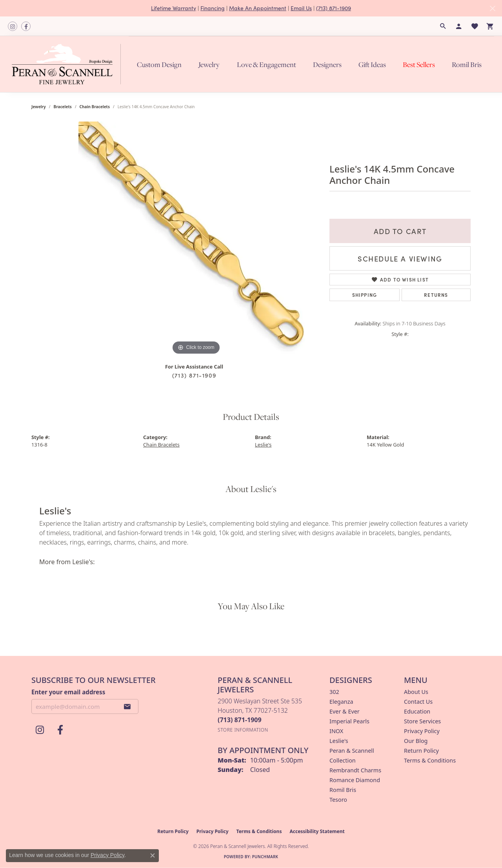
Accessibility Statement (317, 831)
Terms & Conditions (430, 760)
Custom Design (159, 64)
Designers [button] (327, 64)
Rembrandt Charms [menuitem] (355, 770)
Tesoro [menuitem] (338, 800)
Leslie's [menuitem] (339, 741)
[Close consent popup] (153, 855)
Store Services (422, 721)
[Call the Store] (240, 720)
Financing (213, 8)
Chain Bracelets (95, 107)
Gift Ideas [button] (372, 64)
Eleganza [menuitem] (341, 702)
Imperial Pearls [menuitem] (349, 721)
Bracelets (63, 107)
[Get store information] (243, 730)
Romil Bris (467, 64)
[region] (196, 239)
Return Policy (421, 751)
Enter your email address (68, 692)
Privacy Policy (422, 731)
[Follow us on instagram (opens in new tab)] (13, 26)
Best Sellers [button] (419, 64)
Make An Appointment (258, 8)
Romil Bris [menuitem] (343, 790)
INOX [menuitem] (336, 731)
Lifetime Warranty (174, 8)
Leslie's (263, 445)
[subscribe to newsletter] (127, 706)
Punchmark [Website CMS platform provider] (265, 857)
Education (417, 711)
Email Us (301, 8)
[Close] (492, 8)
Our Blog (416, 741)
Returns (436, 295)
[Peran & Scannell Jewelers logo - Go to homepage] (68, 64)
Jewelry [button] (209, 64)
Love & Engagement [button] (266, 64)
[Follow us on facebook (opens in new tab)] (26, 26)
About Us (416, 692)
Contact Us (418, 702)
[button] (443, 26)
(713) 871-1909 (334, 8)
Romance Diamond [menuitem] (355, 780)
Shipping (365, 295)
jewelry (39, 107)
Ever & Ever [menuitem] (345, 711)
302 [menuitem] (334, 692)
